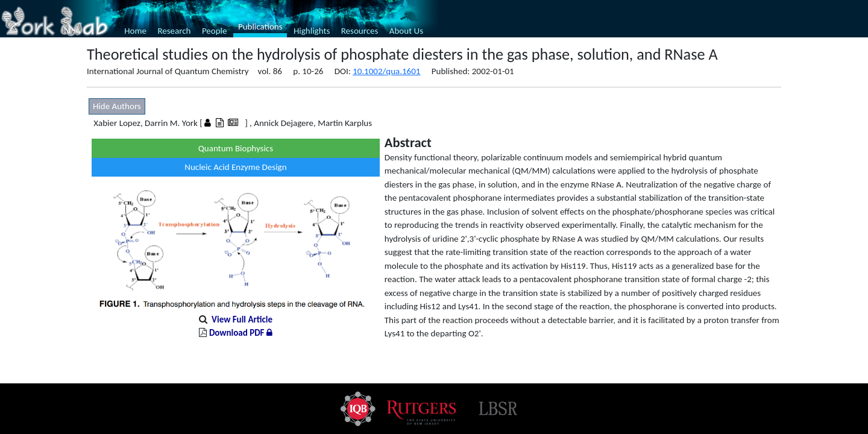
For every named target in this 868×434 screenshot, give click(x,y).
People (215, 31)
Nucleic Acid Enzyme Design (235, 167)
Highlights (312, 31)
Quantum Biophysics (236, 148)
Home (135, 31)
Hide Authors (117, 106)
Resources (360, 31)
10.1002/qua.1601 (386, 71)
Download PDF (241, 333)
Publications (260, 27)
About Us (406, 31)
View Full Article (242, 319)
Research (174, 31)
